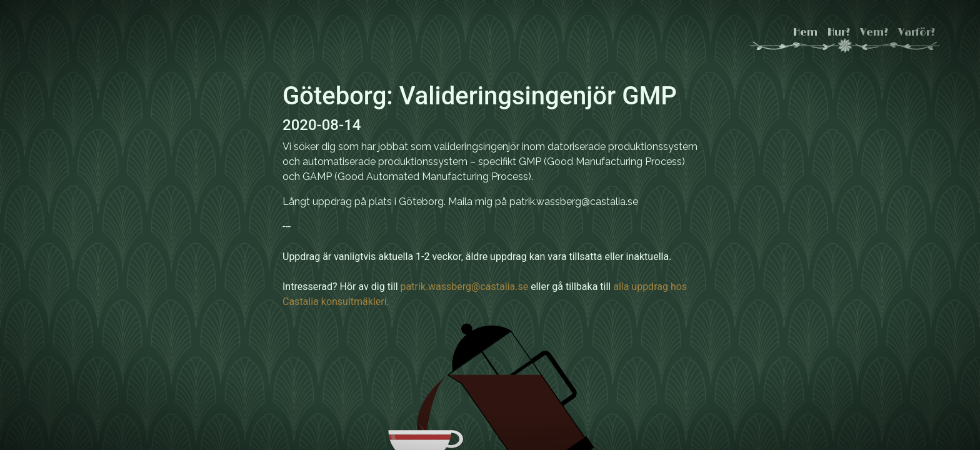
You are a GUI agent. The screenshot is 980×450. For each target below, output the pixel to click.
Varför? (917, 32)
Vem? (874, 32)
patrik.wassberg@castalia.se (465, 287)
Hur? (839, 32)
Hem (805, 32)
